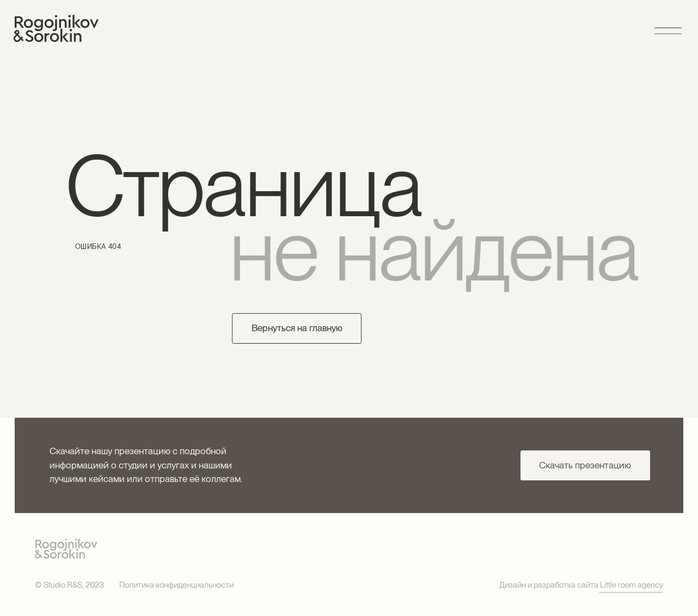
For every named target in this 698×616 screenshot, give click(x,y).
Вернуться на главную (297, 328)
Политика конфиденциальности (176, 585)
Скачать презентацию (585, 465)
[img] (56, 28)
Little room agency (632, 585)
